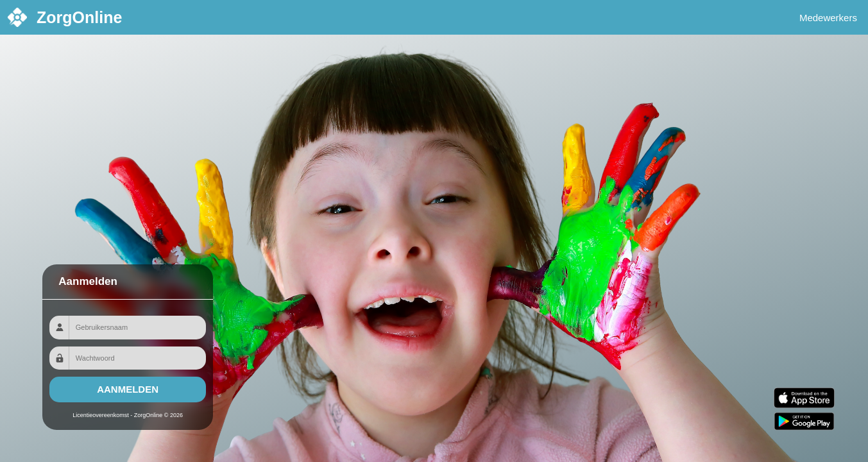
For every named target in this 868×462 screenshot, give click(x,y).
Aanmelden (128, 389)
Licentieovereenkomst (101, 415)
